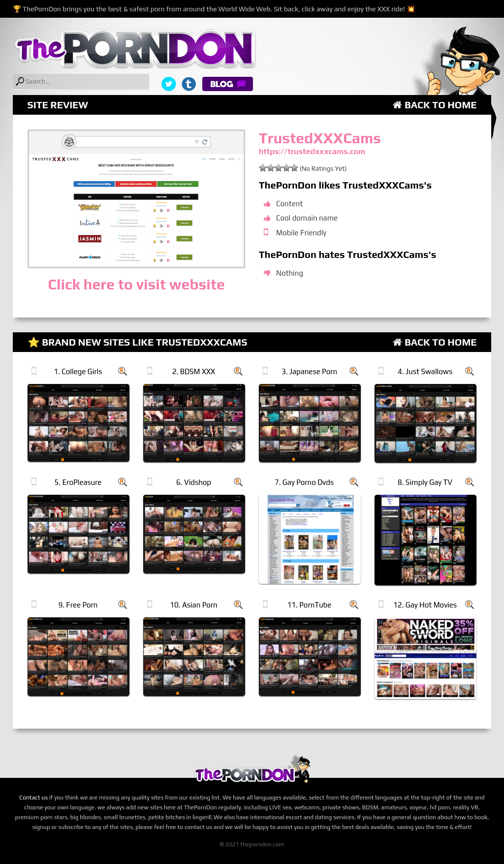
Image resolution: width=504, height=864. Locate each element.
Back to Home (435, 105)
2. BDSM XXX (194, 371)
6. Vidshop (194, 482)
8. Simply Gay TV (425, 482)
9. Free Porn (78, 605)
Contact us (33, 798)
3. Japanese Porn (309, 371)
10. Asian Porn (193, 605)
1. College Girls (78, 371)
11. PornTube (310, 605)
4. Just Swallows (425, 371)
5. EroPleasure (78, 482)
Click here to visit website (136, 284)
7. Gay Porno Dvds (304, 482)
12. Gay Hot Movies (425, 605)
